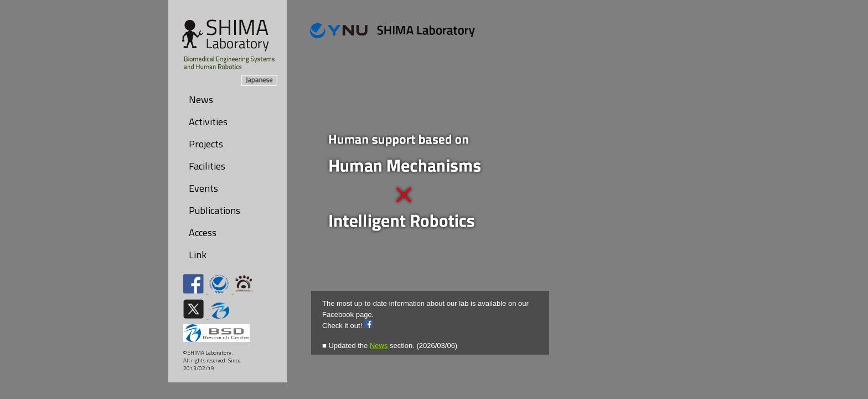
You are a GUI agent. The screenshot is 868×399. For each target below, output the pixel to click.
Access (203, 232)
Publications (215, 210)
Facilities (207, 166)
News (201, 99)
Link (198, 255)
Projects (206, 144)
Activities (208, 122)
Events (203, 188)
